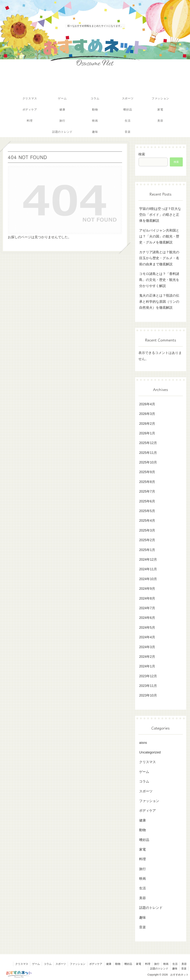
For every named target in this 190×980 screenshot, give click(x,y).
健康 (109, 964)
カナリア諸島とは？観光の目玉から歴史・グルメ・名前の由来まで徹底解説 (159, 258)
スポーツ (61, 964)
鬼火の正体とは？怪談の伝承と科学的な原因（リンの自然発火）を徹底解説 (159, 302)
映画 (166, 964)
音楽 (184, 969)
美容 (184, 964)
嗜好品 (128, 964)
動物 (118, 964)
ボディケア (96, 964)
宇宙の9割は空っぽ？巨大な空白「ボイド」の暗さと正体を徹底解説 (160, 215)
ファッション (78, 964)
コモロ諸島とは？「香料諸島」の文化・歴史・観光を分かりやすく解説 (159, 280)
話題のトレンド (159, 969)
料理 (148, 964)
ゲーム (36, 964)
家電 (139, 964)
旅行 (157, 964)
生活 (175, 964)
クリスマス (22, 964)
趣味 (175, 969)
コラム (48, 964)
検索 (142, 154)
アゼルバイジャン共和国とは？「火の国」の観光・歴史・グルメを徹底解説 (159, 236)
